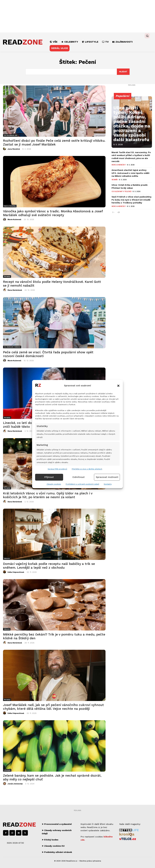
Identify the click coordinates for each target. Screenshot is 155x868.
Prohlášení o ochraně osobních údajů (82, 484)
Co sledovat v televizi (12, 347)
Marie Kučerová (14, 220)
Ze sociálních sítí (11, 135)
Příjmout (49, 477)
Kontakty (108, 484)
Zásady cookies (54, 484)
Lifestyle (7, 770)
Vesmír (115, 177)
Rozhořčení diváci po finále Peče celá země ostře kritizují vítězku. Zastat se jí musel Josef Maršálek (54, 142)
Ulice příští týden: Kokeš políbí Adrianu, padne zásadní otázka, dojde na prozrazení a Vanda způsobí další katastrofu (132, 135)
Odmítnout (78, 477)
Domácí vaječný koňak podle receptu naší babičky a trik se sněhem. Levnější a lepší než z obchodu (49, 566)
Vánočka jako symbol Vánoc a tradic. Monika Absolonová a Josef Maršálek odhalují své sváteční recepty (53, 213)
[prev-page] (113, 209)
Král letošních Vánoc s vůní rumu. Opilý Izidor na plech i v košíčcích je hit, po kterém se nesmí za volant (48, 495)
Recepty (7, 276)
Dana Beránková (15, 290)
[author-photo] (5, 149)
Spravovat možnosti (107, 477)
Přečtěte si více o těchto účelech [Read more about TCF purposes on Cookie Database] (87, 469)
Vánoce (7, 558)
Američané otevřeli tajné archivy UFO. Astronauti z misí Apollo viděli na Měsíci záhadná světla (131, 171)
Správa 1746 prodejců (57, 469)
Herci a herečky (10, 206)
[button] (118, 386)
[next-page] (118, 209)
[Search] (123, 72)
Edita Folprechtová (16, 572)
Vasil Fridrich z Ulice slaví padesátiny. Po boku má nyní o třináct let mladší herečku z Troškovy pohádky (130, 197)
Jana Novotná (14, 149)
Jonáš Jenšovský (15, 784)
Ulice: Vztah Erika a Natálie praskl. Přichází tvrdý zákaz (129, 184)
